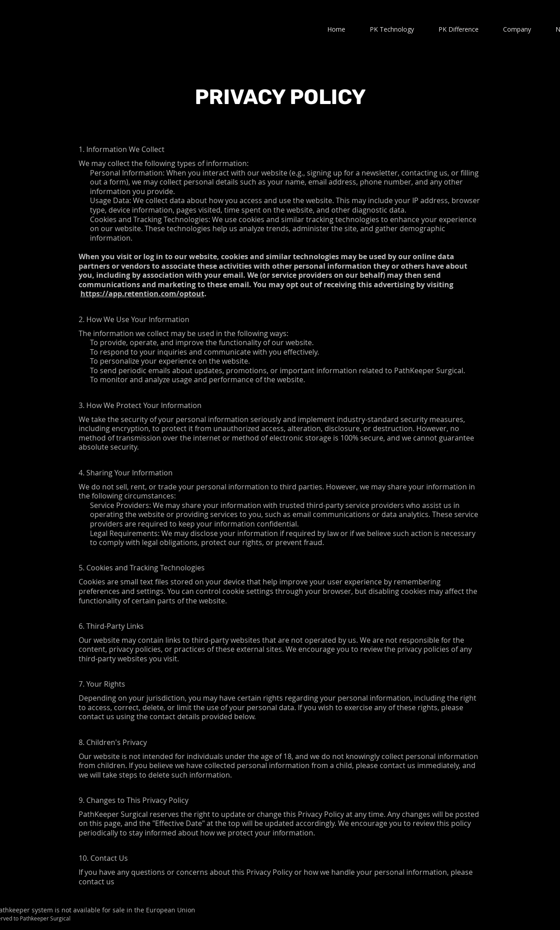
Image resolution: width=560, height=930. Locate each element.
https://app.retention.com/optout (142, 294)
